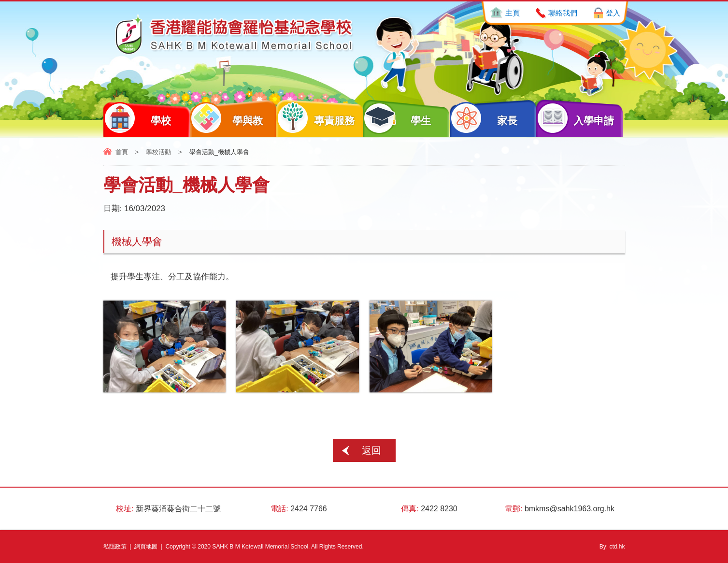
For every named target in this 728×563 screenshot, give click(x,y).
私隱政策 (115, 547)
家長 (484, 118)
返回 (371, 450)
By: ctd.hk (612, 547)
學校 (137, 118)
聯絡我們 (563, 13)
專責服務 (315, 118)
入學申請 (575, 118)
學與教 (226, 118)
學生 (397, 118)
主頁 (513, 13)
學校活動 (158, 152)
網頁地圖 (146, 547)
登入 (613, 13)
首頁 (122, 152)
